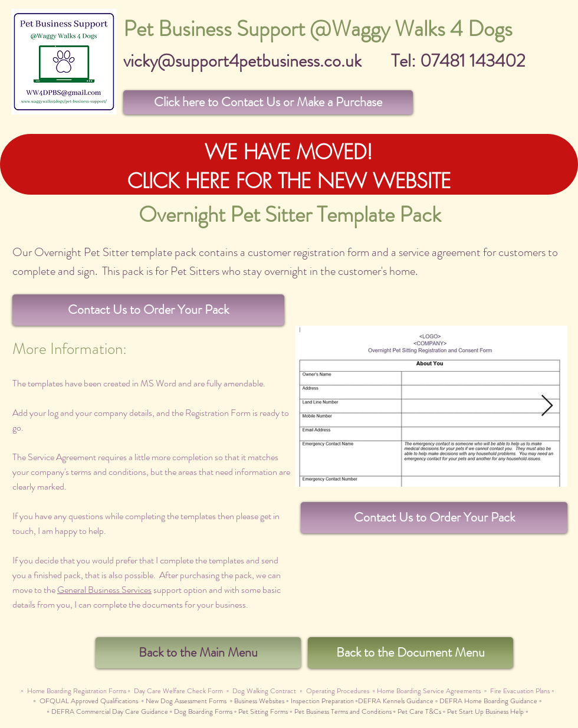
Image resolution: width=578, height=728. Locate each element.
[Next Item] (547, 406)
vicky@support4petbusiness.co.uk (242, 61)
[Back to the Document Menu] (410, 653)
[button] (268, 102)
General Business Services (104, 590)
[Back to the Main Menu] (198, 653)
